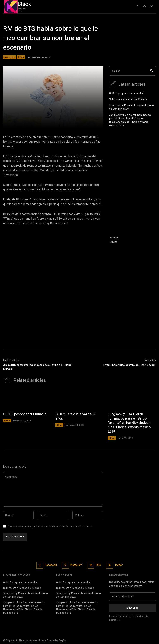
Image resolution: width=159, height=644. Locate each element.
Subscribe (133, 607)
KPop (21, 57)
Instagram (76, 565)
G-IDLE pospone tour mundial (126, 93)
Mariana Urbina (114, 240)
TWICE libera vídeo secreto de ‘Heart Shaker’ (129, 365)
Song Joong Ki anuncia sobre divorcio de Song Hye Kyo (131, 107)
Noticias (9, 57)
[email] (132, 596)
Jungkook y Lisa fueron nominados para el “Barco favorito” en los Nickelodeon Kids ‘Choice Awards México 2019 (130, 120)
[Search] (151, 71)
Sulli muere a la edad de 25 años (128, 99)
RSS (99, 565)
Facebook (51, 565)
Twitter (119, 565)
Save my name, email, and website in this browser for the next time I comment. (50, 526)
